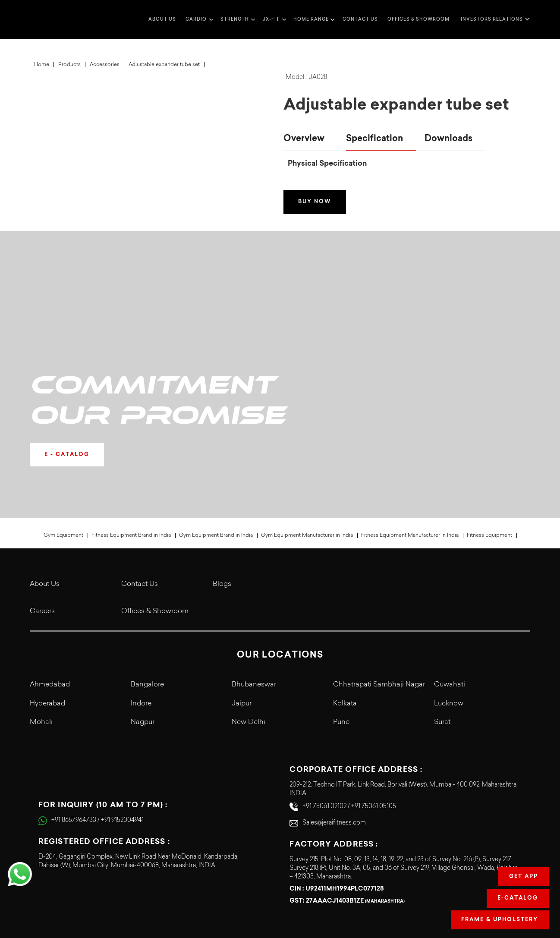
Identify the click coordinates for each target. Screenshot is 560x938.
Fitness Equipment (489, 458)
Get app (524, 877)
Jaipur (242, 626)
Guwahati (450, 607)
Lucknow (449, 626)
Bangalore (147, 607)
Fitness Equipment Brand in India (131, 458)
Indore (141, 626)
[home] (47, 19)
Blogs (222, 507)
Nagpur (143, 645)
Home (42, 65)
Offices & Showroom (418, 19)
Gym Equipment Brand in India (216, 458)
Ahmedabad (50, 607)
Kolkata (345, 626)
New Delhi (249, 645)
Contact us (360, 19)
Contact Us (140, 507)
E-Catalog (518, 898)
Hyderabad (47, 626)
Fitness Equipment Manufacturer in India (410, 458)
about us (162, 19)
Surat (442, 645)
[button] (198, 19)
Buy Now (315, 202)
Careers (42, 534)
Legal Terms (440, 895)
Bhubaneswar (254, 607)
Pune (341, 645)
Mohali (41, 645)
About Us (45, 507)
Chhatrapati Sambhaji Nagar (379, 607)
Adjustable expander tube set (164, 65)
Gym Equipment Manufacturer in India (307, 458)
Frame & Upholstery (500, 920)
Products (69, 65)
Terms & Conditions (429, 880)
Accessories (105, 65)
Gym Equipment (63, 458)
